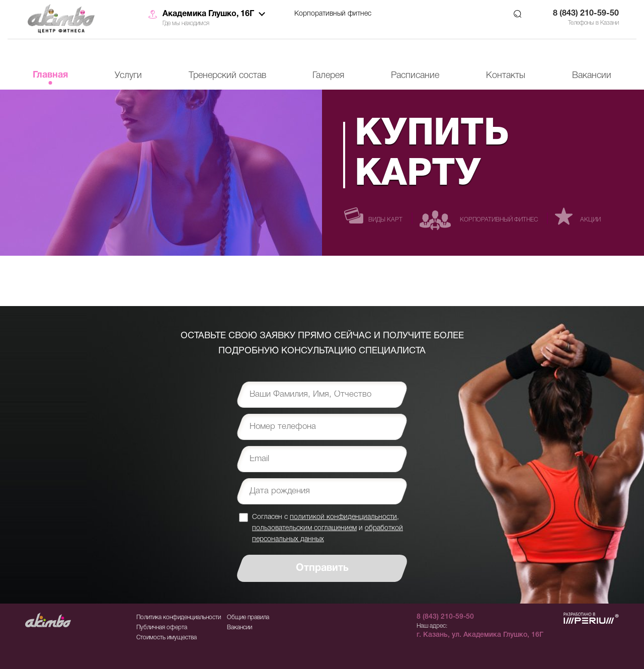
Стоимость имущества (167, 638)
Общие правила (248, 617)
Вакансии (592, 76)
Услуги (128, 76)
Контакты (506, 76)
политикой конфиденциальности (343, 517)
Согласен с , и (328, 528)
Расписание (415, 76)
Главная (50, 75)
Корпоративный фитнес (333, 14)
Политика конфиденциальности (179, 617)
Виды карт (385, 220)
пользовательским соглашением (304, 528)
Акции (590, 220)
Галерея (328, 76)
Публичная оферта (162, 627)
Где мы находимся (186, 23)
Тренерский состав (227, 76)
